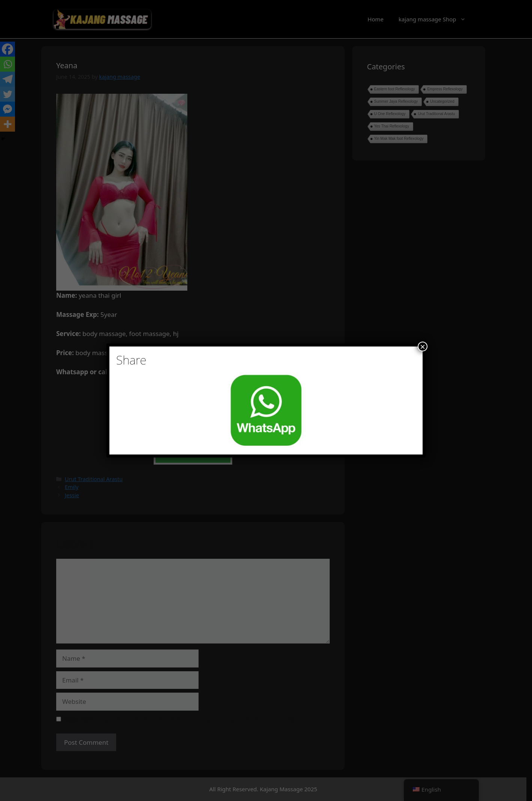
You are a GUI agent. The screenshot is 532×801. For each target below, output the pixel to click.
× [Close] (423, 346)
